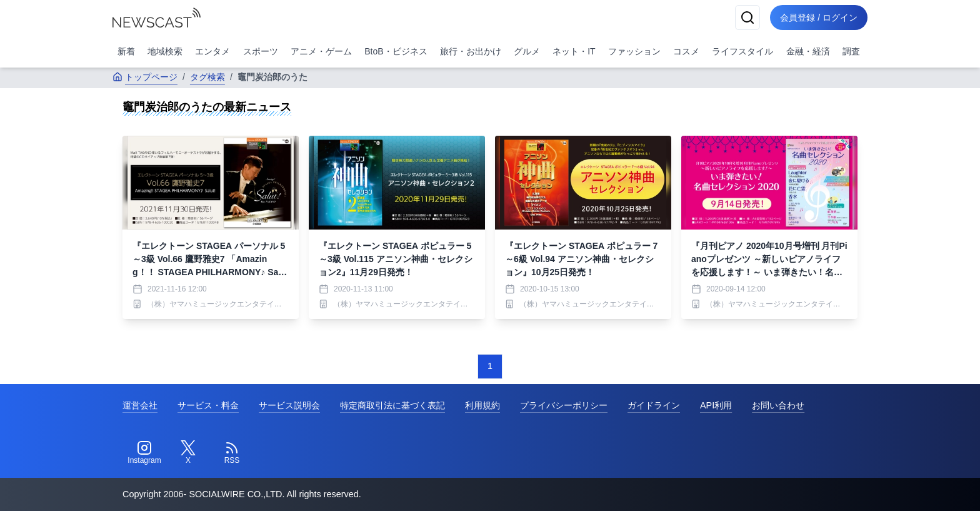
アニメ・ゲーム (321, 51)
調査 (851, 51)
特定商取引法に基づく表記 (392, 405)
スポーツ (261, 51)
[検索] (747, 18)
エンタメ (212, 51)
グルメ (527, 51)
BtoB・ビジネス (396, 51)
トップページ (145, 77)
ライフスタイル (742, 51)
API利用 (716, 405)
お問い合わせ (778, 405)
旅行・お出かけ (471, 51)
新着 (126, 51)
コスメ (686, 51)
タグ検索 (207, 77)
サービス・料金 (208, 405)
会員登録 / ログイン (819, 18)
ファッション (634, 51)
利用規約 (482, 405)
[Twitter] (188, 453)
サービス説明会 (289, 405)
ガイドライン (654, 405)
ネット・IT (574, 51)
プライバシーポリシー (564, 405)
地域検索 (165, 51)
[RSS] (232, 453)
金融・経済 (808, 51)
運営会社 (140, 405)
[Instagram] (144, 453)
